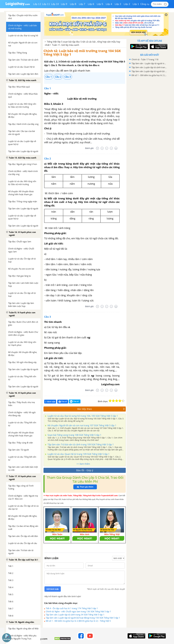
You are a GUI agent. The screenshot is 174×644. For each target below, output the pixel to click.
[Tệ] (102, 148)
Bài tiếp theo (101, 409)
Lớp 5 (100, 4)
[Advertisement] (150, 121)
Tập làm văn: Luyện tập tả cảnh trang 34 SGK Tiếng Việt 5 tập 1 (75, 615)
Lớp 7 (82, 4)
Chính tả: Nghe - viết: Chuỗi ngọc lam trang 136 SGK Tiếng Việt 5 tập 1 (78, 611)
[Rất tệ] (97, 148)
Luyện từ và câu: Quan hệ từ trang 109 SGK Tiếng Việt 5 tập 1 (78, 454)
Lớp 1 (136, 4)
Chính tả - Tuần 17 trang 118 (145, 59)
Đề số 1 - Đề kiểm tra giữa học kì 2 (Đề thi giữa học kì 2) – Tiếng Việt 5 (78, 621)
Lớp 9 (64, 4)
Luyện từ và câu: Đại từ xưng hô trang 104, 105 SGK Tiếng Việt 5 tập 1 (82, 416)
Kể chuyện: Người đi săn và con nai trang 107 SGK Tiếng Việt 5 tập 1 (82, 425)
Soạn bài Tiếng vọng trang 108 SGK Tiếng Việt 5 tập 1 (74, 435)
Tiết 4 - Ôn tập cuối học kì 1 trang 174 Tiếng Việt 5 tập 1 (72, 608)
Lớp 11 (46, 4)
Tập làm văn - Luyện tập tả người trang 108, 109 (149, 63)
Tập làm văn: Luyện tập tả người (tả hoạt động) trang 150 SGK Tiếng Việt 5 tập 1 (83, 618)
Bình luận (50, 402)
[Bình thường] (107, 148)
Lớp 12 (37, 4)
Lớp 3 (118, 4)
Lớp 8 (73, 4)
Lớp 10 (55, 4)
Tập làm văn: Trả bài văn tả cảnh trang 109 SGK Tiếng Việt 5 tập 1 (80, 445)
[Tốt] (111, 148)
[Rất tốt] (116, 148)
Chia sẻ (63, 402)
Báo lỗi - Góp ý (85, 470)
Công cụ (145, 4)
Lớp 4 (109, 4)
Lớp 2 (127, 4)
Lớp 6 (91, 4)
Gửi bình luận (53, 589)
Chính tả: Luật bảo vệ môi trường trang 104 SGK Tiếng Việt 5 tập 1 (82, 53)
